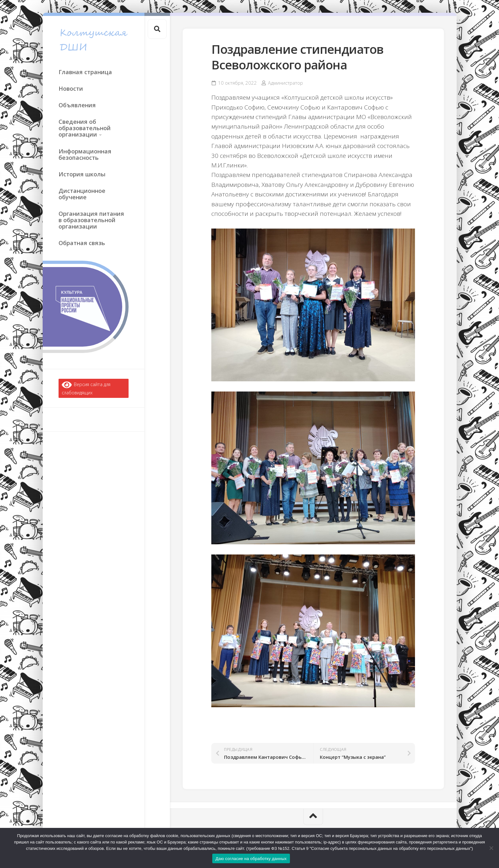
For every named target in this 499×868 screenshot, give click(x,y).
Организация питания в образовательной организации (91, 220)
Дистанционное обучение (82, 194)
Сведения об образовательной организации (85, 128)
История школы (82, 174)
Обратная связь (82, 243)
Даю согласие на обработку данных (251, 859)
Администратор (285, 83)
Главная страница (85, 72)
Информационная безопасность (85, 154)
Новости (71, 88)
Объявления (77, 105)
